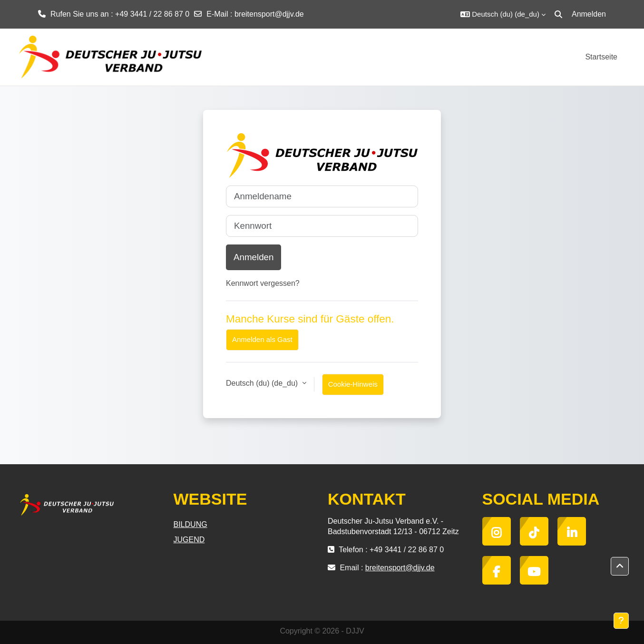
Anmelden (589, 14)
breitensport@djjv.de (269, 14)
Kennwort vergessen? (263, 283)
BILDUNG (190, 524)
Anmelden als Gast (262, 339)
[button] (503, 14)
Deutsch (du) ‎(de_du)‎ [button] (263, 383)
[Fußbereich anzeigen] (621, 621)
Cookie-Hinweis (353, 384)
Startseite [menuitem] (601, 57)
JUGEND (189, 540)
